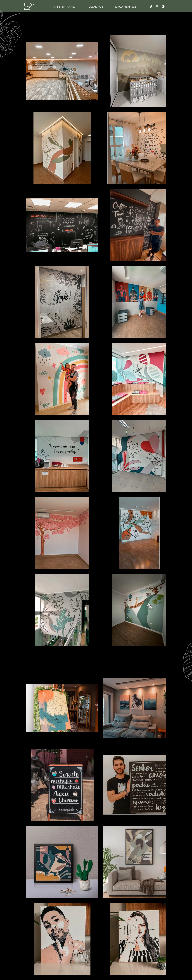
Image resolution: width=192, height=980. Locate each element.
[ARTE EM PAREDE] (65, 7)
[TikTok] (151, 7)
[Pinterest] (163, 7)
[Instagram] (157, 7)
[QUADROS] (96, 7)
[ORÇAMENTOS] (126, 7)
